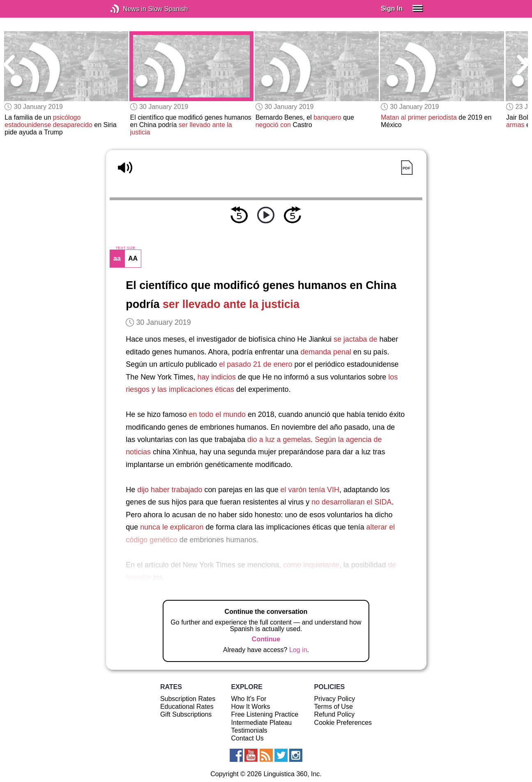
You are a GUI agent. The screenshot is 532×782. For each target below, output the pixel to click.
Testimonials (249, 730)
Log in (298, 650)
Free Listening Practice (265, 714)
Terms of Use (334, 707)
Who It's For (249, 699)
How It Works (251, 707)
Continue (266, 639)
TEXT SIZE (125, 248)
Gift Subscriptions (186, 714)
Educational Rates (187, 707)
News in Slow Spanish (127, 9)
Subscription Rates (188, 699)
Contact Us (248, 738)
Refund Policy (335, 714)
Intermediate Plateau (262, 723)
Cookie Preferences (343, 723)
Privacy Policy (335, 699)
